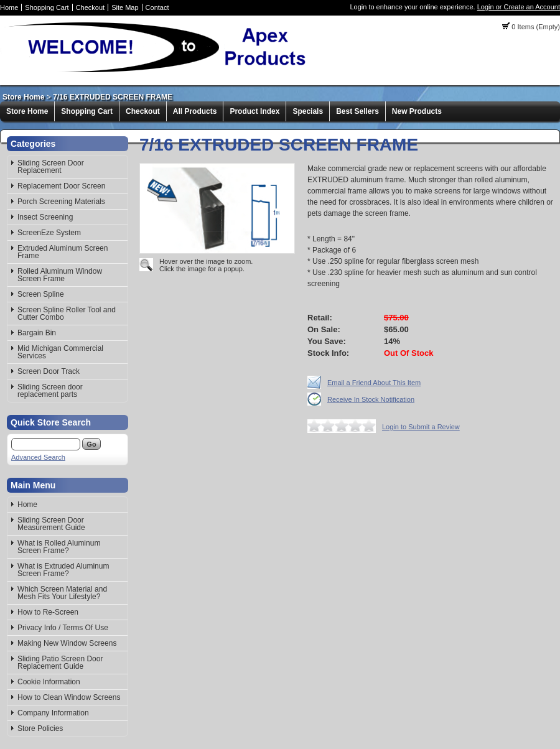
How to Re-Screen (48, 612)
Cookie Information (49, 682)
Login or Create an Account (519, 7)
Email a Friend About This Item (374, 383)
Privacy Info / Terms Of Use (63, 628)
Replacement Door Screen (61, 186)
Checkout (90, 7)
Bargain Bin (37, 333)
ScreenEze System (49, 233)
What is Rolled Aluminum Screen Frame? (59, 547)
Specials (308, 111)
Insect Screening (45, 217)
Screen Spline (41, 294)
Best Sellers (357, 111)
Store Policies (40, 728)
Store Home (23, 97)
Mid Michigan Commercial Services (60, 352)
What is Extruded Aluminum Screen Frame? (63, 570)
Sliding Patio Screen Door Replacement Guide (60, 663)
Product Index (254, 111)
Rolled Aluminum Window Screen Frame (60, 275)
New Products (417, 111)
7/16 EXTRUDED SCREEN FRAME (113, 97)
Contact (157, 7)
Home (9, 7)
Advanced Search (38, 457)
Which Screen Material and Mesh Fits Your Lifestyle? (62, 593)
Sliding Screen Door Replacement (51, 167)
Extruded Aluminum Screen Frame (63, 252)
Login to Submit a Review (421, 427)
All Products (195, 111)
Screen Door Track (49, 371)
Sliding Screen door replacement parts (50, 391)
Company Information (53, 713)
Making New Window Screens (67, 643)
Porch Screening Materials (61, 202)
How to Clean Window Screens (69, 697)
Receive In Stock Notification (371, 399)
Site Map (125, 7)
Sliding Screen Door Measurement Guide (51, 524)
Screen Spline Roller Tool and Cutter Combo (67, 314)
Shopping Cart (47, 7)
